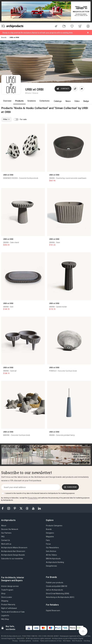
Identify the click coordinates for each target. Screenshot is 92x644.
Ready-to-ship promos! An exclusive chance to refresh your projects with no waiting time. (38, 33)
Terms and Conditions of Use (51, 641)
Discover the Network (10, 529)
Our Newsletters (52, 548)
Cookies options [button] (25, 641)
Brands (49, 529)
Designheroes (51, 566)
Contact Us (6, 540)
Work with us (6, 544)
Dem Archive (51, 551)
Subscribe (70, 487)
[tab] (9, 520)
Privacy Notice (33, 498)
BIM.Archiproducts (53, 559)
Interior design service (10, 586)
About (4, 526)
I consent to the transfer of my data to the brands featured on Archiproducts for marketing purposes (40, 493)
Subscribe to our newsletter (12, 559)
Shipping (5, 601)
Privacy (15, 641)
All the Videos (51, 555)
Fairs (48, 540)
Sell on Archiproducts (54, 590)
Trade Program (7, 590)
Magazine (50, 537)
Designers (50, 533)
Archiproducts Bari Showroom (13, 551)
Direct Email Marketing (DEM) (58, 594)
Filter (6, 119)
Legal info (5, 616)
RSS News (67, 641)
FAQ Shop (5, 619)
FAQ (3, 537)
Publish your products (55, 583)
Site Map (87, 641)
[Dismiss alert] (88, 33)
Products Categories (54, 526)
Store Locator (7, 597)
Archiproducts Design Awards (13, 555)
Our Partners (6, 533)
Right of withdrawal (9, 608)
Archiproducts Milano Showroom (14, 548)
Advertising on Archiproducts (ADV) (60, 597)
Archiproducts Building (55, 562)
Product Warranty (8, 605)
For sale (23, 119)
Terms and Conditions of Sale (13, 612)
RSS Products (77, 641)
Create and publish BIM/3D (57, 586)
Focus (48, 544)
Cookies (36, 641)
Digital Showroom (53, 611)
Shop (3, 594)
